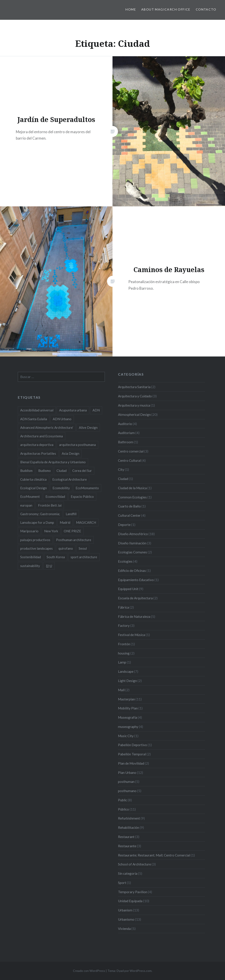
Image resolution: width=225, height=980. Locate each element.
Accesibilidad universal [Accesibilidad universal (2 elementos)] (37, 410)
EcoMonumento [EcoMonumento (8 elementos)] (87, 488)
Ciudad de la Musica (132, 488)
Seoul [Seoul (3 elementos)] (83, 548)
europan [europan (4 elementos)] (26, 505)
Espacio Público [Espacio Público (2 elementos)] (82, 496)
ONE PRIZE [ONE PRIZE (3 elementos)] (72, 531)
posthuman (126, 782)
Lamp (122, 662)
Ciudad (123, 479)
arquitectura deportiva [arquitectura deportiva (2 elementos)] (37, 445)
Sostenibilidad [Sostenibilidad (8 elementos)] (31, 557)
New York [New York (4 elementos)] (51, 531)
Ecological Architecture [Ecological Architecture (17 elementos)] (70, 479)
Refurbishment (129, 818)
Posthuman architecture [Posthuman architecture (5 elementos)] (74, 540)
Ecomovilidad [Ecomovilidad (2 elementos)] (55, 496)
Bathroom (126, 442)
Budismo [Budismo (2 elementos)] (44, 471)
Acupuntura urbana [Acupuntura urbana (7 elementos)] (73, 410)
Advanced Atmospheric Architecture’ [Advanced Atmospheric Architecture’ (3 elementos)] (47, 427)
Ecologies (125, 561)
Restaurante (127, 846)
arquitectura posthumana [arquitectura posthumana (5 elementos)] (77, 445)
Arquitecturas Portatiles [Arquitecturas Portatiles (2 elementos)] (38, 453)
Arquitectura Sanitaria (134, 387)
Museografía (128, 717)
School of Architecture (134, 864)
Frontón (124, 644)
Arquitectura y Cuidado (135, 396)
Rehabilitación (129, 827)
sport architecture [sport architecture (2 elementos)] (84, 557)
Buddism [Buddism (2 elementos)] (26, 471)
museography (128, 727)
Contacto (206, 9)
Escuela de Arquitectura (135, 598)
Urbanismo (126, 919)
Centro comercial (131, 451)
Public (122, 800)
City (121, 469)
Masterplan (126, 699)
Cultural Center (129, 515)
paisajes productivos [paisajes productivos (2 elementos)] (35, 540)
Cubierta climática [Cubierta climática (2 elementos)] (33, 479)
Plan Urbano (127, 773)
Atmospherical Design (134, 415)
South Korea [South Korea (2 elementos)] (56, 557)
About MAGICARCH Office (166, 9)
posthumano (127, 791)
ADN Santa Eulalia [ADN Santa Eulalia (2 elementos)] (34, 419)
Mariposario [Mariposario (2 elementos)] (29, 531)
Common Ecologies (132, 497)
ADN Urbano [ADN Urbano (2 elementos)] (62, 419)
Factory (124, 625)
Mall (121, 690)
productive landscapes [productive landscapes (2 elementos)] (36, 548)
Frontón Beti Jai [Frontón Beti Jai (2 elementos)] (50, 505)
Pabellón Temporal (132, 754)
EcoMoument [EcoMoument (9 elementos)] (30, 496)
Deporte (124, 525)
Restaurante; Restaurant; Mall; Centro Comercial (154, 855)
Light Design (127, 681)
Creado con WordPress (89, 971)
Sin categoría (128, 873)
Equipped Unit (128, 589)
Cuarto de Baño (129, 506)
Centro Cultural (129, 460)
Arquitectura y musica (134, 405)
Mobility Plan (128, 708)
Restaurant (126, 837)
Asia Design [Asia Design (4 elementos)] (71, 453)
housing (124, 653)
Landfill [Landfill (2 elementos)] (71, 514)
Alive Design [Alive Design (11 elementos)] (88, 427)
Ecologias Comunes (132, 552)
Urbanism (125, 910)
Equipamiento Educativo (136, 580)
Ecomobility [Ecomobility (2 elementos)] (61, 488)
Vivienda (124, 929)
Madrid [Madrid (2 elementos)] (65, 522)
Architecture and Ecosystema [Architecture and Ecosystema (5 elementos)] (42, 436)
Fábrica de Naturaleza (134, 616)
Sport (122, 883)
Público (123, 809)
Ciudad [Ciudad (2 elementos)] (62, 471)
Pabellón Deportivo (132, 745)
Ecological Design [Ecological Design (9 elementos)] (34, 488)
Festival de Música (132, 635)
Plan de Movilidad (131, 763)
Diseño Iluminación (132, 543)
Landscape (126, 671)
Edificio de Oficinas (132, 571)
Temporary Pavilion (133, 892)
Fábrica (123, 607)
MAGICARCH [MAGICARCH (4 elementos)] (86, 522)
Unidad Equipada (130, 901)
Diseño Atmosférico (133, 534)
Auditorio (125, 424)
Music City (126, 736)
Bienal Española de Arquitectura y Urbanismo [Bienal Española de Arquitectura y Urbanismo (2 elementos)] (53, 462)
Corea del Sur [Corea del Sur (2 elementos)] (82, 471)
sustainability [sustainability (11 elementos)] (30, 566)
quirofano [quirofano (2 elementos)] (66, 548)
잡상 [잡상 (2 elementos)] (49, 566)
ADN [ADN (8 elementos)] (96, 410)
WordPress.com (141, 971)
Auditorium (126, 433)
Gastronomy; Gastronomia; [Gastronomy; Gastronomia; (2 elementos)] (40, 514)
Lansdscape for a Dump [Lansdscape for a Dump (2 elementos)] (37, 522)
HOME (131, 9)
